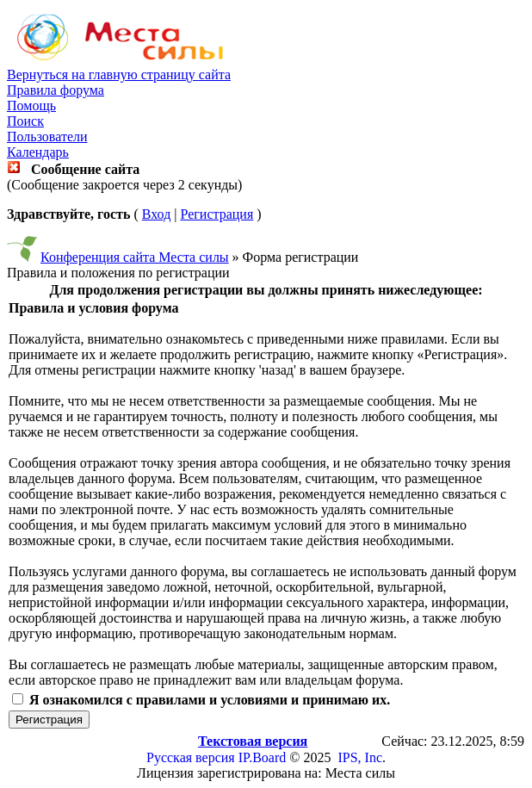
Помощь (31, 105)
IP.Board (263, 757)
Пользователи (47, 137)
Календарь (38, 152)
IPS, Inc (360, 757)
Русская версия (191, 757)
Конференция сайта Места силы (135, 257)
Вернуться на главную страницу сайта (119, 74)
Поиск (25, 121)
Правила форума (56, 90)
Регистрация (217, 214)
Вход (157, 214)
